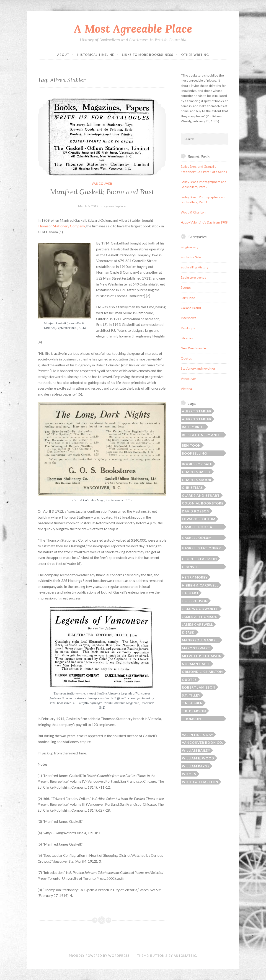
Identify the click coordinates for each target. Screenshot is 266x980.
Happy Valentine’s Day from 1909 (204, 222)
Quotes (186, 358)
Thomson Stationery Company (61, 226)
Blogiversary (190, 247)
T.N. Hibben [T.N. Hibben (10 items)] (192, 703)
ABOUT (63, 55)
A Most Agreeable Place (133, 28)
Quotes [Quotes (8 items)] (189, 680)
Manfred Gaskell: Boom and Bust (102, 192)
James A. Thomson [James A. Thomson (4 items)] (200, 617)
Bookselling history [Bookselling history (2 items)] (194, 454)
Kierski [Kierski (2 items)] (189, 632)
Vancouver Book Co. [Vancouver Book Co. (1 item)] (203, 742)
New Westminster (194, 348)
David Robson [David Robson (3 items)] (196, 511)
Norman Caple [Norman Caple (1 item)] (196, 664)
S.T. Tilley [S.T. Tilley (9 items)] (191, 695)
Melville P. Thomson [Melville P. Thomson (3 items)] (202, 656)
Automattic (185, 956)
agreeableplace (115, 206)
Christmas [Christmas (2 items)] (192, 487)
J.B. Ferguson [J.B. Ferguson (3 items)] (195, 601)
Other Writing (195, 55)
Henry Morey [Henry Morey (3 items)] (195, 577)
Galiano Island (191, 308)
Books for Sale (191, 257)
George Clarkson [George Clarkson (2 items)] (199, 559)
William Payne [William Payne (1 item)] (196, 766)
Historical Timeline (96, 55)
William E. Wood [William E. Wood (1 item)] (198, 758)
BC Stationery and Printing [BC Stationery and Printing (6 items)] (200, 435)
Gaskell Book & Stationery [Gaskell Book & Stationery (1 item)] (197, 527)
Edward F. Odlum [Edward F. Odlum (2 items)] (199, 519)
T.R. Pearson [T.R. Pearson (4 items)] (194, 711)
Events (186, 287)
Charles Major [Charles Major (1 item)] (197, 480)
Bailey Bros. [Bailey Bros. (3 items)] (194, 427)
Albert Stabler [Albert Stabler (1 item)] (197, 411)
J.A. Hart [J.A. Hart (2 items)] (190, 593)
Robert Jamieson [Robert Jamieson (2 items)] (199, 687)
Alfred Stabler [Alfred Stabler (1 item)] (197, 419)
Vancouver (102, 184)
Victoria (186, 389)
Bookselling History (195, 267)
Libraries (187, 338)
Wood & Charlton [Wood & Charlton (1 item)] (200, 782)
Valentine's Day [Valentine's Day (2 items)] (198, 735)
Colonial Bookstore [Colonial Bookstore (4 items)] (203, 503)
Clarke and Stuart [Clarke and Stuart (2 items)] (201, 495)
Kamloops (188, 328)
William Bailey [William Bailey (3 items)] (196, 750)
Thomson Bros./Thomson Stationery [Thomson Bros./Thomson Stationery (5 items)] (197, 719)
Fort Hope (188, 298)
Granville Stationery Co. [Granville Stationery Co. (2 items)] (197, 567)
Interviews (189, 318)
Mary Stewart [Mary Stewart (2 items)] (196, 648)
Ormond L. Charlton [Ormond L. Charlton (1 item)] (202, 672)
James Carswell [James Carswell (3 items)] (197, 624)
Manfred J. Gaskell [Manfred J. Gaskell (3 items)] (201, 640)
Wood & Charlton (193, 212)
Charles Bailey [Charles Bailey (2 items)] (196, 472)
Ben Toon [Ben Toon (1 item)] (191, 445)
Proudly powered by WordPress (99, 956)
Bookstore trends (193, 277)
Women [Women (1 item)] (189, 774)
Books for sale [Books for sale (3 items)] (197, 464)
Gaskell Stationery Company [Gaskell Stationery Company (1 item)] (201, 548)
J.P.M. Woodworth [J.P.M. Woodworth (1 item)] (200, 609)
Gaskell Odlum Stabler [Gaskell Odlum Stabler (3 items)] (197, 538)
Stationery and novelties (198, 368)
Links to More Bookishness (148, 55)
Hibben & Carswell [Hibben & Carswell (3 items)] (200, 585)
